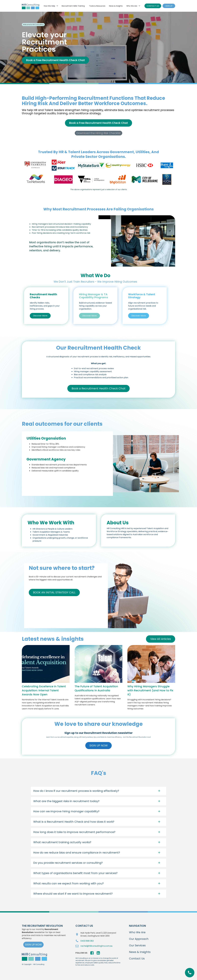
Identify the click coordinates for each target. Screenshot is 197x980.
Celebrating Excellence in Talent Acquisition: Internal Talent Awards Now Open (44, 690)
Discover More (40, 316)
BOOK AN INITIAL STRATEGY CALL (54, 592)
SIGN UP (169, 6)
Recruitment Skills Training (73, 6)
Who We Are (132, 6)
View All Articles (161, 639)
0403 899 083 (87, 941)
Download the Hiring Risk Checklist (98, 133)
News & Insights (116, 6)
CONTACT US (153, 6)
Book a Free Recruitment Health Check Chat (55, 60)
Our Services (137, 945)
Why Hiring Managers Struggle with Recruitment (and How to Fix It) (150, 690)
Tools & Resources (97, 6)
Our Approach (139, 939)
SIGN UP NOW (99, 745)
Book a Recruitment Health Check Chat (99, 388)
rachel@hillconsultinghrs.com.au (96, 946)
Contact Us (137, 959)
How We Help (50, 6)
